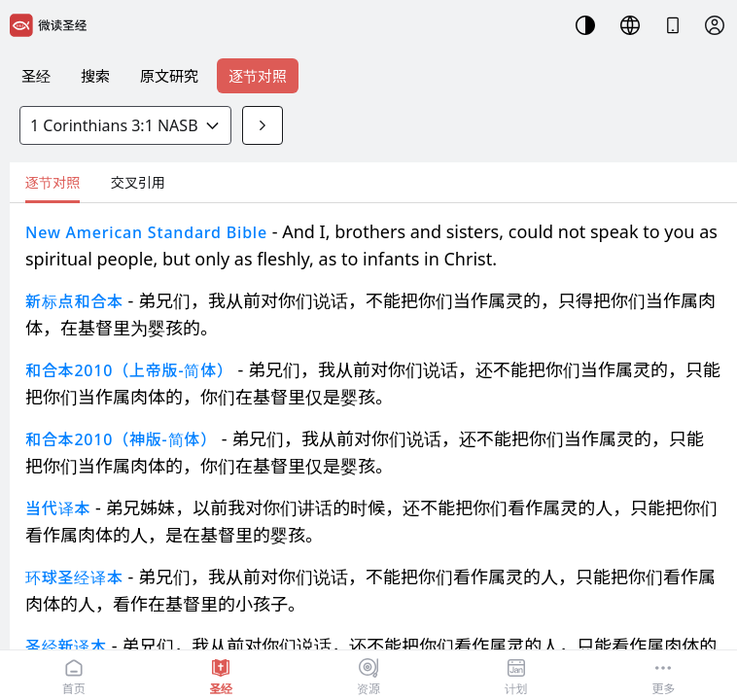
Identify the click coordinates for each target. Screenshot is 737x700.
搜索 (95, 76)
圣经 (36, 76)
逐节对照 (258, 76)
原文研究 (169, 76)
